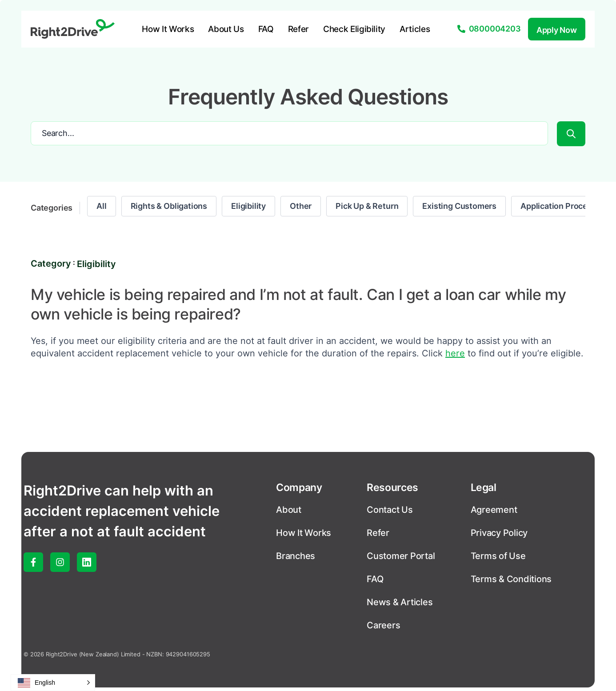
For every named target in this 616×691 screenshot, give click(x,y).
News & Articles (400, 602)
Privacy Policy (499, 533)
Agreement (494, 510)
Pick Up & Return (367, 206)
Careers (383, 625)
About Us (226, 29)
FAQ (266, 29)
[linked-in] (87, 562)
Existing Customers (459, 206)
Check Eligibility (354, 29)
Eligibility (248, 206)
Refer (298, 29)
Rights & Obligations (169, 206)
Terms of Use (498, 556)
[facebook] (33, 562)
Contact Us (390, 510)
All (101, 206)
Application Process (558, 206)
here (455, 353)
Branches (296, 556)
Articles (415, 29)
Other (301, 206)
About (289, 510)
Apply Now (557, 30)
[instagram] (60, 562)
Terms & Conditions (511, 579)
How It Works (168, 29)
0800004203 (495, 29)
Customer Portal (401, 556)
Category (51, 264)
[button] (53, 683)
